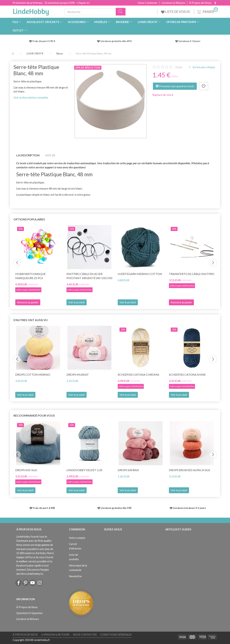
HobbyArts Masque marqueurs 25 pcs (30, 276)
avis (179, 67)
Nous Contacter (148, 3)
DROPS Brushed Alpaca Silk (190, 470)
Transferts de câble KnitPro (192, 274)
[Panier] (207, 11)
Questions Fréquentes (29, 613)
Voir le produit (77, 302)
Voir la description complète (31, 97)
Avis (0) (50, 155)
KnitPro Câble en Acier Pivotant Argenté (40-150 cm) (89, 276)
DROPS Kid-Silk (26, 470)
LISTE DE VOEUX (176, 12)
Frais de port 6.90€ (44, 508)
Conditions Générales (116, 635)
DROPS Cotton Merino (33, 374)
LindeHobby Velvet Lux (84, 470)
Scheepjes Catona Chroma (138, 374)
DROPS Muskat (78, 374)
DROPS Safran (128, 470)
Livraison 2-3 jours (189, 41)
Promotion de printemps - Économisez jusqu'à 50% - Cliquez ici (51, 3)
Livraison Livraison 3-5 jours (189, 508)
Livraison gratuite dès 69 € (117, 41)
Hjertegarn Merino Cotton (140, 274)
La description (28, 155)
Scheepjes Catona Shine (187, 374)
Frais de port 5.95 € (44, 41)
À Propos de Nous (200, 3)
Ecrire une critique (203, 67)
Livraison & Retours (173, 3)
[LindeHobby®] (31, 11)
